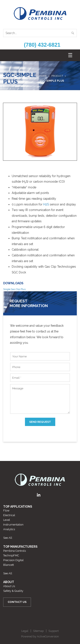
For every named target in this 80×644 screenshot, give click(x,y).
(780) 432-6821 (42, 45)
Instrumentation (13, 525)
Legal (25, 631)
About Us (9, 586)
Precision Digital (13, 560)
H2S (46, 204)
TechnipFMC (11, 555)
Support (54, 631)
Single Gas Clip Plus (14, 289)
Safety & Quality (13, 591)
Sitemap (38, 631)
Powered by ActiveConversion (40, 636)
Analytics (9, 529)
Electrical (9, 515)
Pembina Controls (15, 551)
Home (43, 76)
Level (7, 520)
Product (57, 76)
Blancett (9, 565)
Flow (6, 510)
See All (8, 538)
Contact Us (17, 602)
